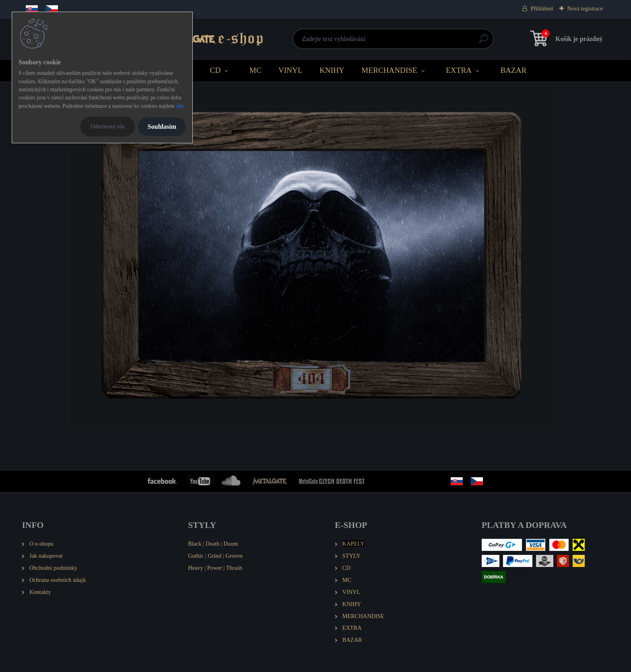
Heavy (196, 568)
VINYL (291, 70)
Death (212, 544)
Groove (234, 556)
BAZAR (513, 70)
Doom (231, 544)
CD (215, 70)
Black (195, 544)
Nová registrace (585, 9)
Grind (214, 556)
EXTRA (459, 70)
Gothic (196, 556)
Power (215, 568)
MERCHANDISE (389, 70)
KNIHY (332, 70)
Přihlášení (542, 9)
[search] (413, 42)
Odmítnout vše (108, 126)
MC (256, 70)
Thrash (234, 568)
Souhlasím (162, 127)
